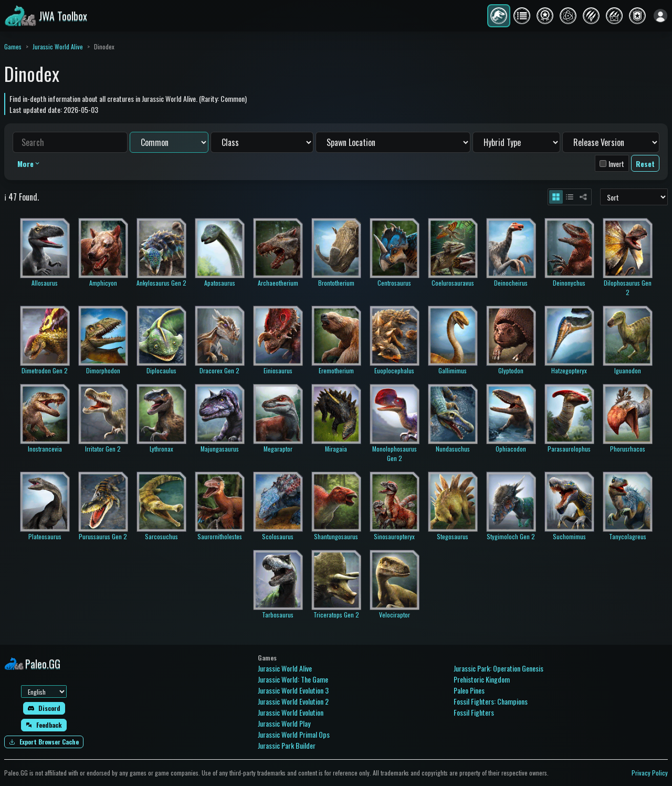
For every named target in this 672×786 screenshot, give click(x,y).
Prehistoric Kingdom (482, 679)
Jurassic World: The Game (293, 679)
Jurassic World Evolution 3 (293, 690)
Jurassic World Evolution (291, 712)
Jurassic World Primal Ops (294, 734)
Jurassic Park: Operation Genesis (498, 668)
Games (13, 46)
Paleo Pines (469, 690)
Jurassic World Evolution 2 (293, 701)
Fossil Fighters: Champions (491, 701)
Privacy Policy (650, 773)
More (29, 164)
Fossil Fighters (474, 712)
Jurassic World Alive (58, 46)
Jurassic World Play (284, 723)
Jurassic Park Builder (287, 745)
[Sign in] (660, 16)
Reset (645, 164)
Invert (616, 164)
